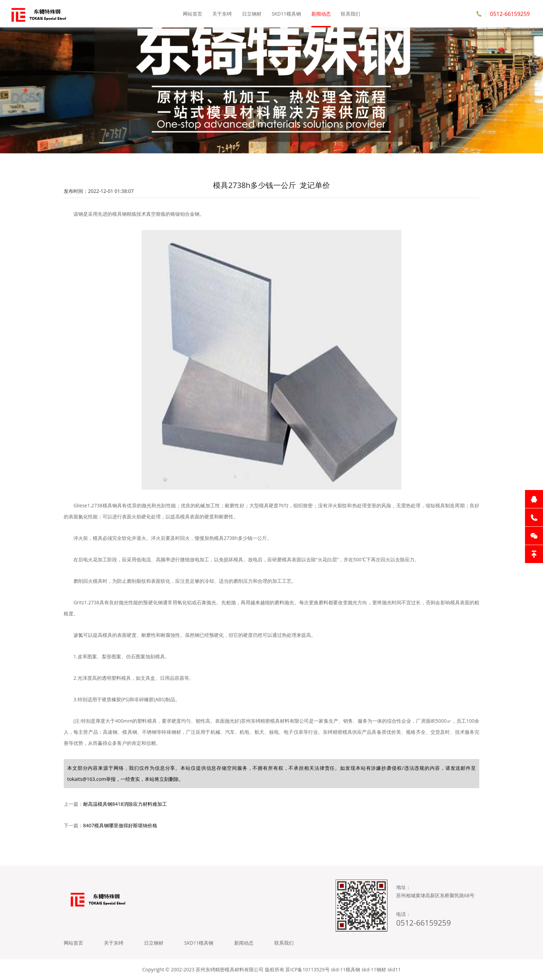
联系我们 (350, 14)
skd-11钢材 (374, 969)
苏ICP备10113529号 (307, 969)
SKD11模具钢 (286, 14)
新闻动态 (321, 14)
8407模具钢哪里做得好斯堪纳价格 (120, 825)
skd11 (394, 969)
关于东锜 (222, 14)
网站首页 (193, 14)
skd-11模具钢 (345, 969)
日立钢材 (252, 14)
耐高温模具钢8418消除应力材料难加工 (125, 804)
